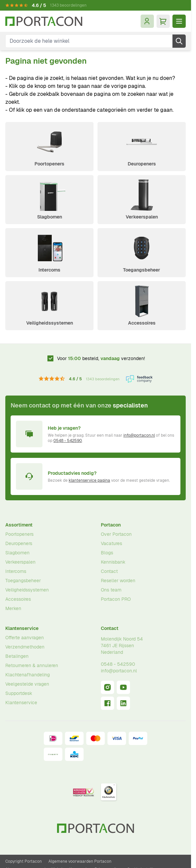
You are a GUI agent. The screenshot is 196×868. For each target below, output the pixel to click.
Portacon (111, 525)
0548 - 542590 (68, 441)
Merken (13, 608)
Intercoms (49, 270)
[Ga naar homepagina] (44, 21)
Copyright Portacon (24, 861)
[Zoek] (179, 41)
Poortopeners (49, 164)
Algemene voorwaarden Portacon (80, 861)
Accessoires (142, 323)
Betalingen (17, 656)
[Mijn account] (147, 21)
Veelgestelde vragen (27, 684)
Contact (109, 571)
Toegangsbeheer (142, 270)
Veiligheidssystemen (50, 323)
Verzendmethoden (25, 647)
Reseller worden (118, 581)
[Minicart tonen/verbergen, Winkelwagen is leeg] (163, 21)
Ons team (111, 590)
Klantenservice (22, 628)
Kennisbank (113, 562)
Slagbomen (50, 217)
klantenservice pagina (89, 480)
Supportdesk (19, 693)
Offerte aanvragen (25, 638)
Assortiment (19, 525)
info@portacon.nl (139, 435)
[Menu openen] (179, 21)
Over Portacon (116, 534)
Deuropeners (142, 164)
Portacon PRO (116, 599)
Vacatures (111, 543)
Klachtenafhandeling (28, 675)
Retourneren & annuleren (32, 665)
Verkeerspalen (142, 217)
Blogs (107, 553)
